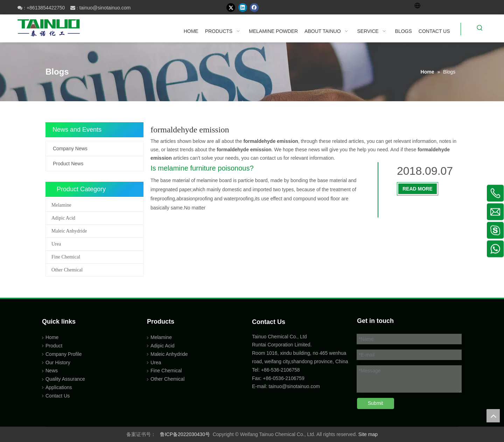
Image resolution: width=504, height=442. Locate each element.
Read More (418, 189)
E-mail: (260, 386)
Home (52, 337)
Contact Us (58, 396)
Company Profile (64, 354)
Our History (58, 362)
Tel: (257, 370)
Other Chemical (67, 270)
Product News (68, 164)
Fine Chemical (66, 257)
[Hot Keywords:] (480, 29)
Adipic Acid (63, 218)
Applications (59, 387)
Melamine (61, 205)
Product (54, 346)
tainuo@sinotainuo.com (105, 8)
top (493, 416)
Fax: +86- (262, 378)
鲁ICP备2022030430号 (185, 434)
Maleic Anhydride (69, 231)
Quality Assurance (65, 379)
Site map (368, 434)
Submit (376, 403)
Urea (56, 244)
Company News (70, 149)
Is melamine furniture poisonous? (202, 168)
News (52, 371)
